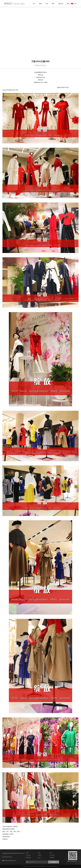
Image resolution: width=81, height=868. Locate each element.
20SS (39, 858)
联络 (68, 4)
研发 (53, 4)
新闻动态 (28, 858)
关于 (34, 4)
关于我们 (28, 855)
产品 (47, 4)
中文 (74, 4)
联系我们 (52, 858)
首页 (27, 853)
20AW (39, 855)
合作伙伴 (61, 4)
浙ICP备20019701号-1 (52, 866)
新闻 (40, 4)
